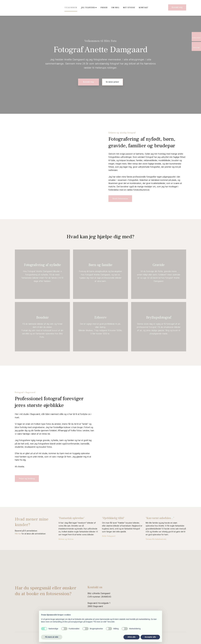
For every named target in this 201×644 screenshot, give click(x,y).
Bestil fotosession (120, 199)
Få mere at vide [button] (52, 637)
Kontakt (144, 8)
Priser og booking (27, 479)
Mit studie (129, 8)
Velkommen (71, 8)
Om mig (115, 8)
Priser (104, 8)
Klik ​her (18, 534)
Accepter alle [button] (150, 637)
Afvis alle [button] (131, 637)
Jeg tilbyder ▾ (89, 8)
